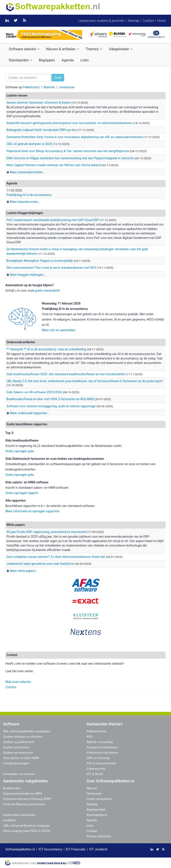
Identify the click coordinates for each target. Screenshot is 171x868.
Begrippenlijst (96, 809)
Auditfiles (10, 820)
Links (85, 60)
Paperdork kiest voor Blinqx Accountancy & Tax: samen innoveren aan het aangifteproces (68, 151)
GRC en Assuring (98, 758)
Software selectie (24, 49)
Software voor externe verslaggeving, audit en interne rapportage (51, 406)
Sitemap (133, 21)
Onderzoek (94, 793)
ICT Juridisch (98, 849)
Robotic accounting (100, 742)
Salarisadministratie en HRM (22, 793)
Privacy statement (99, 836)
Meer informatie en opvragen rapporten (32, 511)
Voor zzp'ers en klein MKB (21, 758)
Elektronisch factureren (102, 752)
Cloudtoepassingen (16, 763)
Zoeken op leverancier (18, 752)
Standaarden (20, 60)
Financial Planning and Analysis (24, 804)
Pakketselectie (96, 731)
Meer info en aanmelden (59, 330)
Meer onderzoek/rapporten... (30, 413)
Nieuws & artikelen (62, 49)
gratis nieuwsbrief (47, 291)
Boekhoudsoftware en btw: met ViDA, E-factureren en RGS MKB (50, 399)
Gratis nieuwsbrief (99, 799)
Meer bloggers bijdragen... (28, 275)
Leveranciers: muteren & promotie (101, 21)
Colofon (148, 21)
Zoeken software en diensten (23, 736)
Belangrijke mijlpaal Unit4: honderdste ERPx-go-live (42, 130)
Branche (49, 87)
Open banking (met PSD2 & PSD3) (27, 831)
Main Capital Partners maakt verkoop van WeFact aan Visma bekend (54, 165)
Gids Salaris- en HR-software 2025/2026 (34, 392)
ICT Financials (76, 849)
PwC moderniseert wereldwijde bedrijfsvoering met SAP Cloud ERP (53, 220)
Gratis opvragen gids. (20, 451)
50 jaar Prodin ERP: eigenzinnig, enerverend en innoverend (46, 532)
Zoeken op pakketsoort (19, 742)
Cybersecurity (96, 768)
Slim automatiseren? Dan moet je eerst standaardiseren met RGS (51, 268)
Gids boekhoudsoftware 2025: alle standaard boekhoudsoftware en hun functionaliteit (66, 374)
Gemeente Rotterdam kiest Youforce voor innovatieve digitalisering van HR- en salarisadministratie (74, 137)
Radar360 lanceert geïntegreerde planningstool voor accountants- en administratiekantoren (69, 123)
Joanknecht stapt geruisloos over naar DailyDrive (40, 564)
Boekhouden (12, 788)
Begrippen (47, 60)
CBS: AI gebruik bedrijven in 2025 (29, 144)
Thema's (94, 49)
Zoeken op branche (16, 747)
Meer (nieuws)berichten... (27, 172)
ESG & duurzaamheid (101, 763)
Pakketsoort (31, 87)
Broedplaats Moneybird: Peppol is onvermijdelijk (40, 261)
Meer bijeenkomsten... (25, 202)
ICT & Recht (95, 774)
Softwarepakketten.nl (20, 849)
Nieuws (92, 788)
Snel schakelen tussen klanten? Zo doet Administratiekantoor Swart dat (56, 557)
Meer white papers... (24, 571)
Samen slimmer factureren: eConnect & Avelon (39, 103)
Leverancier (67, 87)
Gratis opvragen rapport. (22, 493)
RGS (90, 736)
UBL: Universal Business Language (26, 825)
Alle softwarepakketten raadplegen (27, 731)
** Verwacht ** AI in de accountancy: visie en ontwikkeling (46, 349)
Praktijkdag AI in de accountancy (29, 195)
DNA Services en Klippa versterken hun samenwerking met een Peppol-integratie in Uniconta (70, 158)
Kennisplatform (97, 815)
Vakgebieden (121, 49)
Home (162, 21)
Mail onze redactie (18, 682)
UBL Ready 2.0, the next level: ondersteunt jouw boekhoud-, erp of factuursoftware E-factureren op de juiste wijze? (85, 381)
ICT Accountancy (50, 849)
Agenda (67, 60)
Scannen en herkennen (102, 747)
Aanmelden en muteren (19, 774)
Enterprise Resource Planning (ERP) (27, 799)
